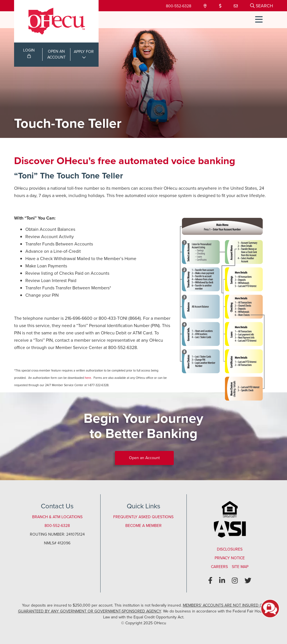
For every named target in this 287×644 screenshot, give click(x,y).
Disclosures (230, 549)
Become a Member (143, 526)
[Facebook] (210, 581)
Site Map (240, 567)
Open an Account (144, 458)
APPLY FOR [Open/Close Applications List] (84, 52)
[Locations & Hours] (206, 6)
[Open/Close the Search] (262, 6)
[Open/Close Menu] (259, 20)
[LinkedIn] (222, 581)
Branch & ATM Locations (57, 517)
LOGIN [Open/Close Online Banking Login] (29, 53)
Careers (219, 567)
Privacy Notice (230, 558)
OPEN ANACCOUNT (56, 54)
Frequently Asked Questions (143, 517)
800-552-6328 (179, 6)
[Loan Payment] (221, 6)
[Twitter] (248, 581)
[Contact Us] (236, 6)
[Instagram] (235, 581)
